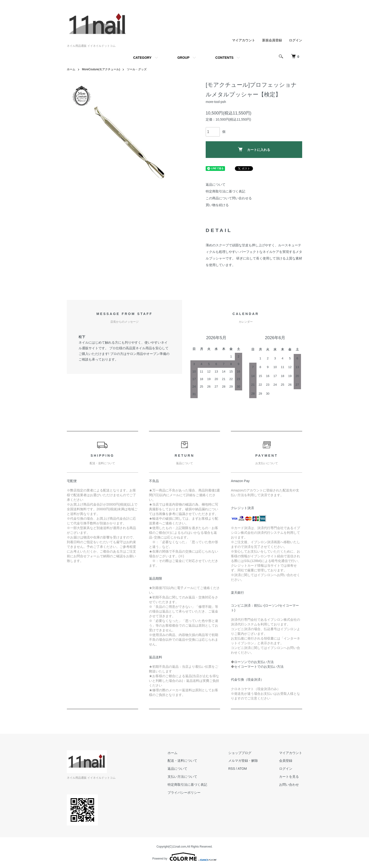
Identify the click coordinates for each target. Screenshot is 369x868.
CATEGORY (142, 58)
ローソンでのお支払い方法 (254, 662)
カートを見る (289, 777)
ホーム (71, 69)
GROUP (183, 58)
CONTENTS (224, 58)
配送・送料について (182, 761)
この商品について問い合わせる (229, 198)
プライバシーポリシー (184, 793)
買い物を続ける (217, 205)
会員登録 (286, 761)
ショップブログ (240, 753)
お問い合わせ (289, 785)
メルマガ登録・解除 (243, 761)
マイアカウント (244, 40)
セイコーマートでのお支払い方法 (259, 667)
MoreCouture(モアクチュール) (101, 69)
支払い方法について (182, 777)
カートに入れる (254, 149)
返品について (216, 185)
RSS (232, 769)
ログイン (296, 40)
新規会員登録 (272, 40)
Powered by (184, 857)
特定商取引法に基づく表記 (225, 191)
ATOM (242, 769)
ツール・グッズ (137, 69)
